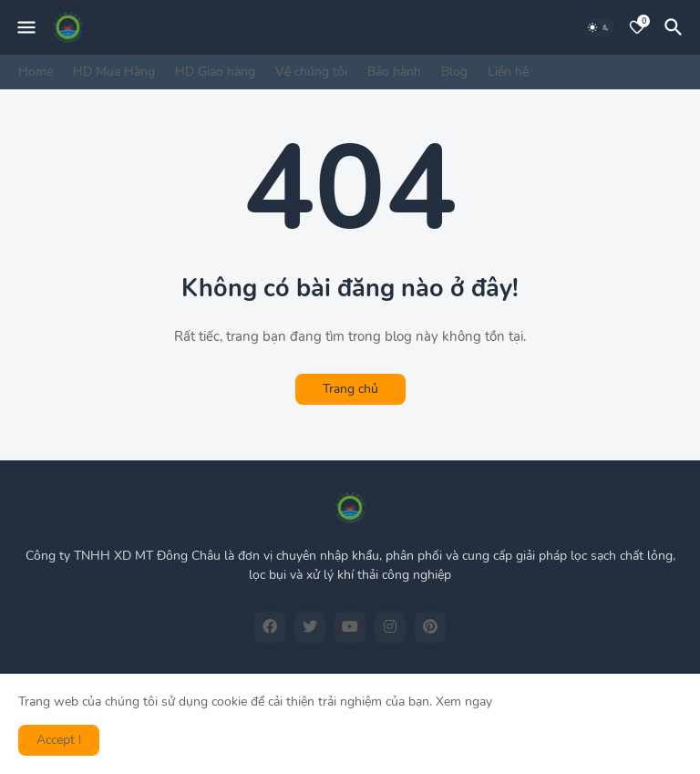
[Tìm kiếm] (676, 27)
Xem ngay (464, 702)
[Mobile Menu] (26, 27)
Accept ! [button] (59, 740)
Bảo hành (394, 72)
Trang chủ (350, 389)
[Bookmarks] (637, 27)
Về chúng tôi (311, 72)
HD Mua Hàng (114, 72)
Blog (454, 72)
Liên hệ (508, 72)
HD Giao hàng (215, 72)
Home (36, 72)
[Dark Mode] (599, 27)
